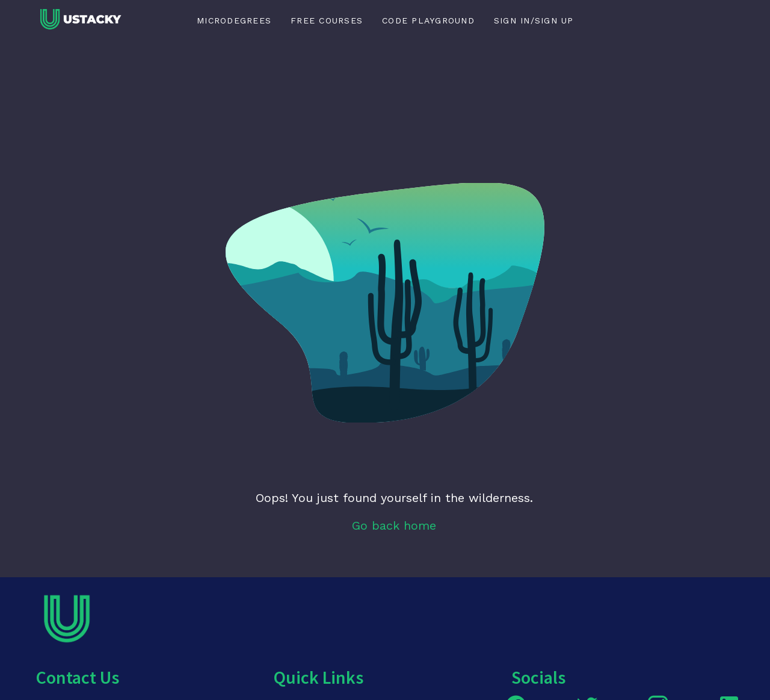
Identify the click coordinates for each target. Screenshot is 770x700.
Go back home (394, 525)
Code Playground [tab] (428, 20)
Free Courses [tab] (327, 20)
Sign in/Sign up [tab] (534, 20)
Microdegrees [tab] (234, 20)
